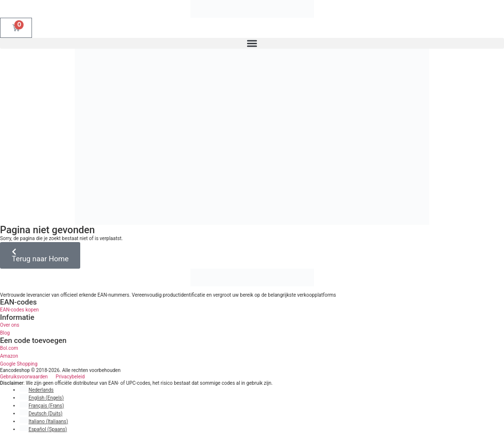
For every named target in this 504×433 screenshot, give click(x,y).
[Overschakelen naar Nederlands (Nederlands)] (37, 390)
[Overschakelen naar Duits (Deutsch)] (41, 414)
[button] (252, 43)
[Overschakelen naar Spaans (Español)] (43, 429)
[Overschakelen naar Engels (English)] (42, 398)
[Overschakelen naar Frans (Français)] (42, 406)
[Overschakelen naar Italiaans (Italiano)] (44, 421)
